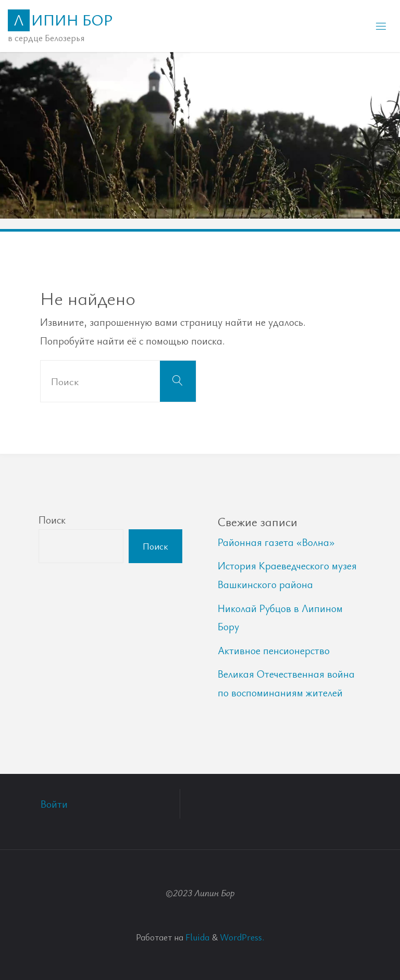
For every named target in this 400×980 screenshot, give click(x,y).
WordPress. (242, 937)
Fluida (196, 937)
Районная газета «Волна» (276, 542)
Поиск (52, 520)
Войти (54, 804)
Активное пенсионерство (274, 650)
